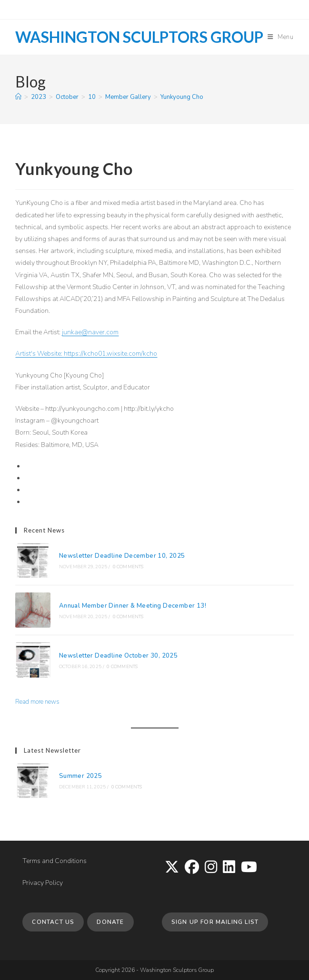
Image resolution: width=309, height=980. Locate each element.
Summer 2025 (80, 776)
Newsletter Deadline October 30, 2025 (118, 656)
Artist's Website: (40, 354)
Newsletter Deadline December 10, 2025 (122, 556)
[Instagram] (211, 868)
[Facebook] (192, 868)
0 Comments (128, 567)
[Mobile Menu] (281, 37)
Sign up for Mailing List (215, 922)
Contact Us (53, 922)
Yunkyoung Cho (182, 97)
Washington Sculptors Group (139, 37)
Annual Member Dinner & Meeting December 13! (133, 606)
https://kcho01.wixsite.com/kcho (110, 354)
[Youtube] (249, 868)
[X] (172, 868)
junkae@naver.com (90, 332)
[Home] (18, 97)
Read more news (37, 702)
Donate (110, 922)
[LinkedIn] (229, 868)
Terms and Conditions (55, 861)
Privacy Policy (43, 883)
